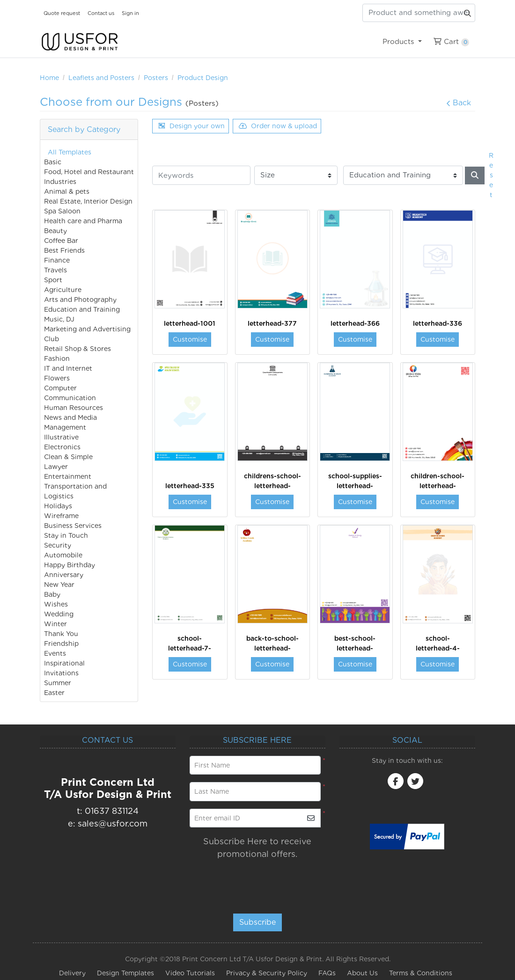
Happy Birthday (70, 565)
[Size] (296, 175)
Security (58, 545)
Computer (60, 388)
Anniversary (64, 575)
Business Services (73, 526)
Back (459, 103)
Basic (53, 162)
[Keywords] (201, 175)
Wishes (56, 604)
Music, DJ (59, 319)
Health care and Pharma (83, 221)
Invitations (61, 673)
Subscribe (257, 922)
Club (51, 339)
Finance (57, 260)
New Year (59, 585)
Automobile (63, 555)
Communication (70, 398)
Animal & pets (67, 191)
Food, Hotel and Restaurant (89, 172)
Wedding (59, 614)
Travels (55, 270)
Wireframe (61, 516)
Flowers (57, 378)
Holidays (58, 506)
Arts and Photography (80, 300)
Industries (60, 182)
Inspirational (64, 663)
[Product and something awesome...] (419, 13)
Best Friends (64, 250)
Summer (58, 683)
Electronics (62, 447)
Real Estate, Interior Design (88, 201)
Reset (491, 175)
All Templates (70, 152)
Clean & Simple (68, 457)
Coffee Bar (61, 241)
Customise (190, 339)
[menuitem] (402, 42)
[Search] (475, 176)
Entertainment (68, 476)
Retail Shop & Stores (77, 349)
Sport (53, 280)
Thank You (61, 634)
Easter (54, 693)
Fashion (57, 358)
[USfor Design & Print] (80, 42)
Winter (55, 624)
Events (55, 653)
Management (65, 427)
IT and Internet (68, 368)
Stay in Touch (66, 535)
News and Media (70, 417)
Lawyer (56, 467)
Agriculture (63, 290)
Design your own (191, 126)
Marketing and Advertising (87, 329)
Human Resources (74, 408)
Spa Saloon (62, 211)
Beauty (55, 231)
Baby (52, 594)
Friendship (61, 644)
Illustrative (61, 437)
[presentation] (246, 882)
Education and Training (82, 309)
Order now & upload (278, 126)
